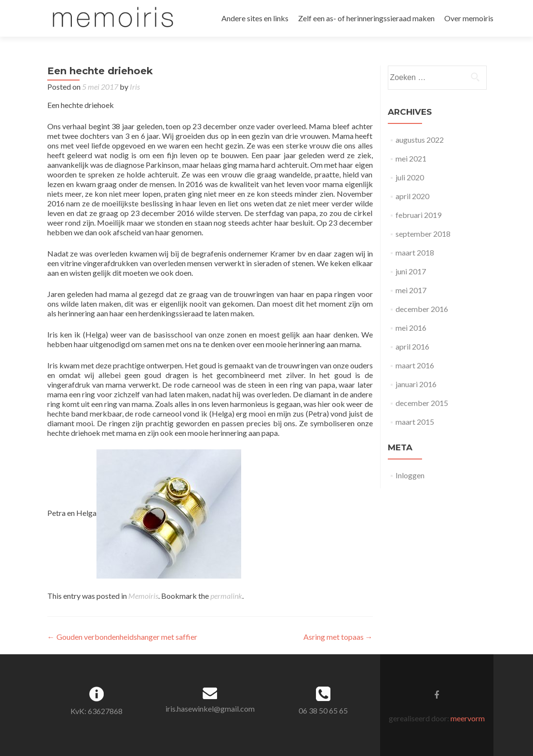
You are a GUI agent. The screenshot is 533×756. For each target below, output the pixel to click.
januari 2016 (416, 384)
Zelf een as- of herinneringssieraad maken (366, 18)
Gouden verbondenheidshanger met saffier (122, 637)
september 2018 (423, 234)
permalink (226, 596)
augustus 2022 (420, 140)
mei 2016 (411, 328)
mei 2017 (411, 290)
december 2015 (422, 403)
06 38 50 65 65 (323, 710)
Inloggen (410, 475)
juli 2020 (410, 177)
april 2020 (412, 196)
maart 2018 (415, 252)
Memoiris (143, 596)
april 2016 (412, 346)
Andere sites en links (255, 18)
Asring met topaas (338, 637)
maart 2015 (415, 422)
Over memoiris (469, 18)
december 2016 (422, 309)
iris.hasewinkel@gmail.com (210, 709)
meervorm (468, 718)
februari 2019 (418, 215)
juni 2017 (411, 271)
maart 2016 (415, 365)
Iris (135, 87)
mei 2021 (411, 158)
